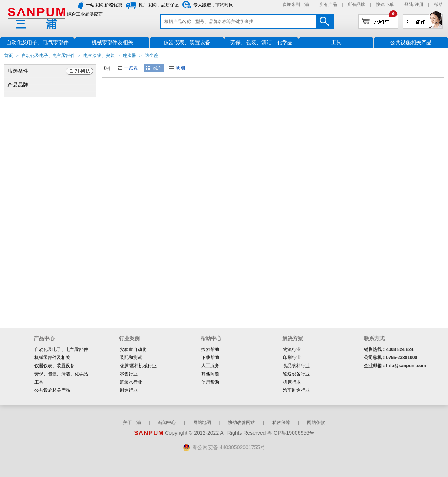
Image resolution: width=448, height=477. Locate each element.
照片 (157, 68)
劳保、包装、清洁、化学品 (61, 374)
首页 (9, 56)
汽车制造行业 (296, 390)
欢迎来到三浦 (296, 4)
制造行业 (129, 390)
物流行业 (292, 349)
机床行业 (292, 382)
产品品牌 (18, 85)
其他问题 (210, 374)
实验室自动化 (133, 349)
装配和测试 (131, 358)
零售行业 (129, 374)
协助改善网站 (241, 422)
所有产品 (328, 4)
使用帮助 (210, 382)
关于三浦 (132, 422)
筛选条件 (18, 71)
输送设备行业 (296, 374)
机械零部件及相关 (52, 358)
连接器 (129, 56)
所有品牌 (356, 4)
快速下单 (385, 4)
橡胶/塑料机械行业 (138, 366)
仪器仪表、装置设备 (55, 366)
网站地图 (202, 422)
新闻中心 (167, 422)
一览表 (131, 68)
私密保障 (281, 422)
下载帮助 (210, 358)
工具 (39, 382)
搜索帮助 (210, 349)
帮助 (438, 4)
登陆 (409, 4)
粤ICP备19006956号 (291, 433)
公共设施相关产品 (52, 390)
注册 (419, 4)
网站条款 (316, 422)
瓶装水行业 (131, 382)
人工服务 (210, 366)
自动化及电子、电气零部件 (48, 56)
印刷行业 (292, 358)
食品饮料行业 (296, 366)
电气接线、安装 (99, 56)
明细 (181, 68)
